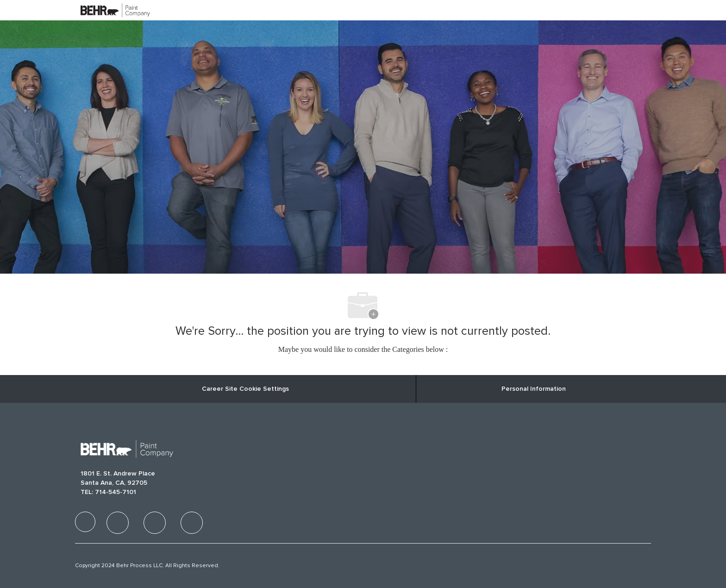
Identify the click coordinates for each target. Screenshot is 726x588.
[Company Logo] (104, 10)
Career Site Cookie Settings (245, 389)
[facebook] (85, 522)
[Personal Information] (534, 389)
